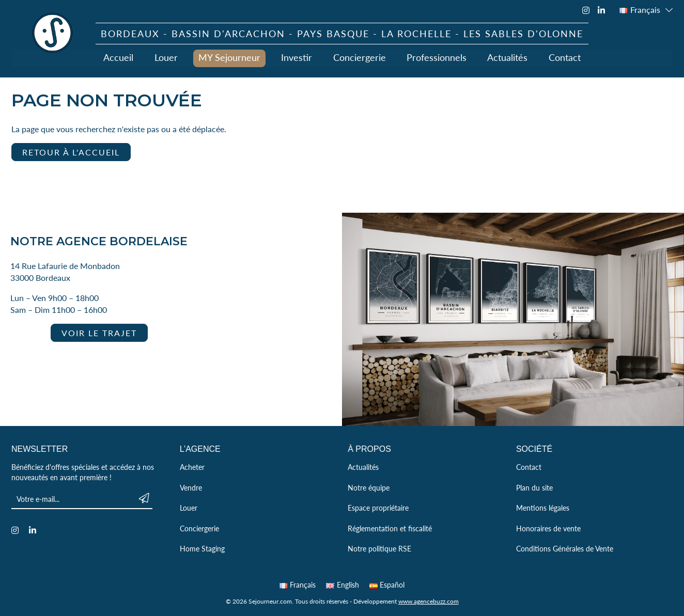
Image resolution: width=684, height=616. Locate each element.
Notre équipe (369, 487)
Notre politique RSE (379, 548)
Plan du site (534, 487)
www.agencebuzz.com (429, 601)
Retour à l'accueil (71, 152)
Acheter (192, 467)
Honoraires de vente (548, 528)
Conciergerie (360, 57)
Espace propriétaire (378, 508)
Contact (564, 57)
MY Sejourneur (230, 57)
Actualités (507, 57)
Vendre (191, 487)
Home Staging (202, 548)
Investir (297, 57)
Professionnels (437, 57)
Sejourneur (53, 33)
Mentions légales (543, 508)
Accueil (119, 57)
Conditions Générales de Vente (565, 548)
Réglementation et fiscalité (390, 528)
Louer (167, 57)
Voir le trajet (99, 333)
